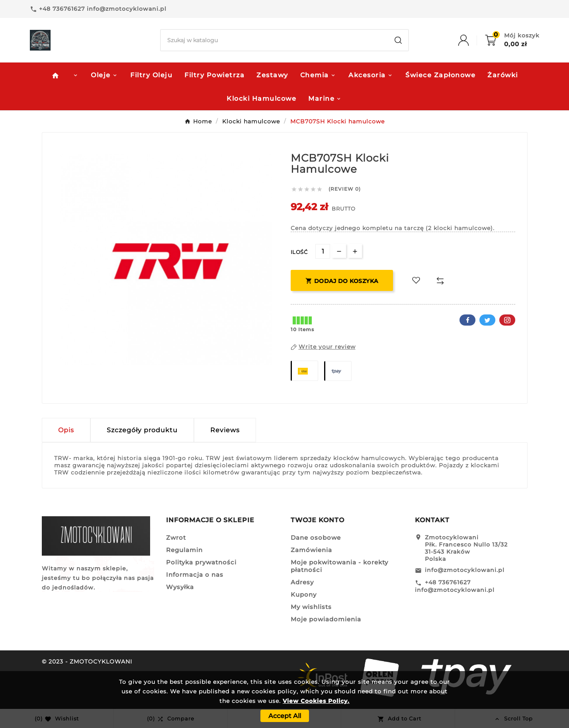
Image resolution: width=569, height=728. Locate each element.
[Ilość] (323, 251)
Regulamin (184, 550)
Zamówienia (311, 550)
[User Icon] (471, 40)
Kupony (304, 594)
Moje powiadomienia (326, 619)
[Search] (275, 40)
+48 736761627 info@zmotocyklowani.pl (455, 586)
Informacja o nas (195, 575)
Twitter (487, 320)
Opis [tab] (66, 430)
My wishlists (311, 607)
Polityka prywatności (201, 562)
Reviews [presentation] (225, 430)
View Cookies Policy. (316, 701)
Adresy (302, 582)
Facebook (467, 320)
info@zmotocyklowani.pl (465, 570)
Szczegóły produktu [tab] (142, 430)
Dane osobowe (316, 538)
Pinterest (507, 320)
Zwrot (176, 538)
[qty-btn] (355, 251)
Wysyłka (180, 587)
